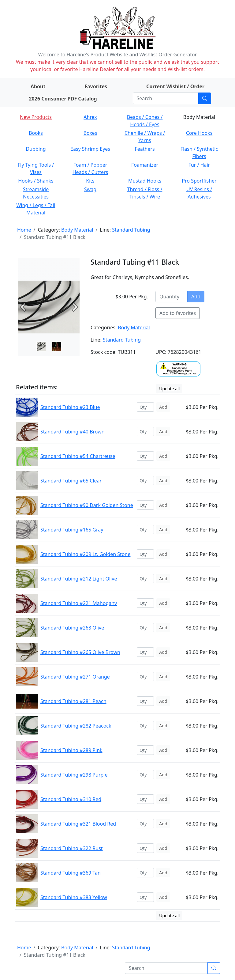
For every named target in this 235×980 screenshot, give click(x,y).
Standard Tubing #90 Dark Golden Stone (87, 505)
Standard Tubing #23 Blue (70, 407)
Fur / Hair (199, 165)
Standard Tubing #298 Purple (74, 775)
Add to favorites (178, 313)
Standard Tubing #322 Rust (72, 848)
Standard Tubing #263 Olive (72, 628)
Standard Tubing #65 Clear (71, 481)
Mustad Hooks (145, 181)
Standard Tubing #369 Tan (71, 873)
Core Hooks (199, 133)
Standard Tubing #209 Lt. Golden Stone (85, 554)
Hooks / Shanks (36, 181)
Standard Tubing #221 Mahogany (79, 603)
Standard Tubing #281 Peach (73, 701)
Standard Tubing (131, 230)
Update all (169, 389)
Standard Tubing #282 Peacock (76, 726)
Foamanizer (145, 165)
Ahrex (90, 117)
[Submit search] (205, 98)
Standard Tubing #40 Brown (73, 432)
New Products (36, 117)
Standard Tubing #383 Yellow (74, 897)
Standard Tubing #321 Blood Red (78, 824)
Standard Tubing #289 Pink (71, 750)
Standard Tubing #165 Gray (72, 530)
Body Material (77, 230)
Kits (90, 181)
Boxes (90, 133)
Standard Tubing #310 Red (71, 799)
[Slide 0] (41, 346)
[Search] (166, 98)
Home (24, 230)
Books (36, 133)
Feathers (145, 149)
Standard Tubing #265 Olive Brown (80, 652)
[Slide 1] (57, 346)
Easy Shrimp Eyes (90, 149)
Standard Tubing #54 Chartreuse (78, 456)
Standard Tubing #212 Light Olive (79, 579)
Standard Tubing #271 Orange (75, 677)
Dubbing (36, 149)
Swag (90, 189)
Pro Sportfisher (199, 181)
